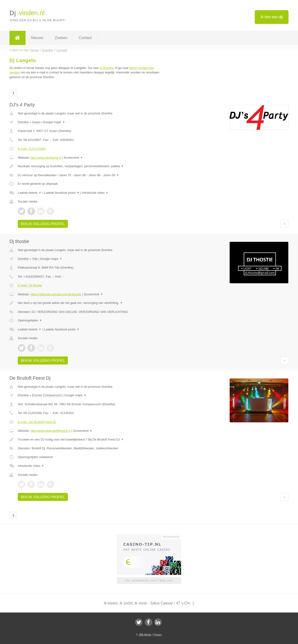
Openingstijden (30, 320)
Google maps (54, 122)
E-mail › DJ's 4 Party (32, 149)
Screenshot (73, 158)
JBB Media (145, 635)
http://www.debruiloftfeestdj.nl (50, 431)
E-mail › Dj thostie (30, 285)
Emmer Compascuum (47, 395)
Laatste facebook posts (62, 193)
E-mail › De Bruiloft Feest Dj (37, 422)
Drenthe (23, 122)
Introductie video (95, 193)
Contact (85, 38)
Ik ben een (272, 17)
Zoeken (61, 38)
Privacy (158, 635)
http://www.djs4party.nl (46, 158)
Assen (36, 122)
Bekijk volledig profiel (43, 224)
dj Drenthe (107, 68)
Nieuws (37, 38)
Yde (35, 259)
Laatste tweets (30, 193)
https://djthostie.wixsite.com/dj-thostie (56, 294)
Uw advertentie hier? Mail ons (149, 580)
